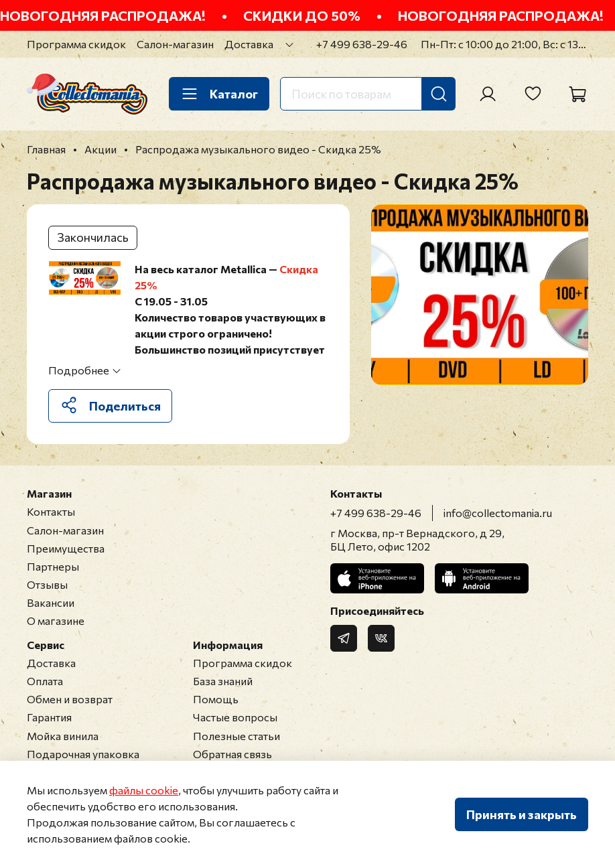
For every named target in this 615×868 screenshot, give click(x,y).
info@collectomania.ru (498, 513)
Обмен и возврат (70, 699)
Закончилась (93, 237)
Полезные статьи (236, 736)
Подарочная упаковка (83, 754)
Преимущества (66, 548)
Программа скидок (76, 44)
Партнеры (53, 566)
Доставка (249, 44)
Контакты (51, 511)
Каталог (219, 94)
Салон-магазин (175, 44)
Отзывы (47, 584)
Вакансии (51, 602)
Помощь (216, 699)
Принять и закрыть (522, 814)
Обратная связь (232, 754)
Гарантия (49, 717)
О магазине (56, 621)
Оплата (45, 681)
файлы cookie (144, 790)
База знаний (223, 681)
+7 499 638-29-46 (362, 44)
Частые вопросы (235, 717)
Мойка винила (63, 736)
